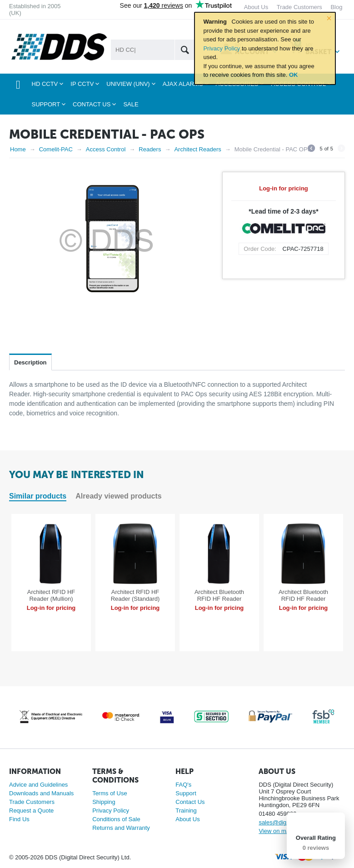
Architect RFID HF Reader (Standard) (135, 595)
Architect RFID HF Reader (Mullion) (51, 595)
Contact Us (190, 802)
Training (186, 811)
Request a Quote (31, 811)
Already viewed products (118, 496)
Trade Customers (32, 802)
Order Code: (260, 249)
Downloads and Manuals (41, 793)
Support (186, 793)
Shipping (104, 802)
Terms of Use (110, 793)
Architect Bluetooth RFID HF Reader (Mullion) (219, 599)
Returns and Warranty (121, 828)
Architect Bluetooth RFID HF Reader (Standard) (303, 599)
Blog (336, 7)
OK (294, 75)
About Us (187, 819)
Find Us (19, 819)
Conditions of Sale (116, 819)
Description (30, 362)
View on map (276, 831)
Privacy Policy (222, 48)
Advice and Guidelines (38, 785)
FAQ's (183, 785)
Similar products (38, 496)
